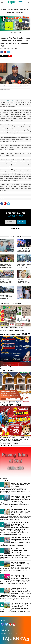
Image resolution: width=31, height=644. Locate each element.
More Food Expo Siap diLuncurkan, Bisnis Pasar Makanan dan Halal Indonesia (20, 577)
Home (2, 36)
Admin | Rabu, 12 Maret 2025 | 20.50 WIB (9, 49)
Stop (10, 56)
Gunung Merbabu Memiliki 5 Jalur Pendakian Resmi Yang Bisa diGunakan (20, 564)
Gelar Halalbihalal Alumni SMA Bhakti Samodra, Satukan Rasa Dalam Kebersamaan (6, 283)
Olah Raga (16, 36)
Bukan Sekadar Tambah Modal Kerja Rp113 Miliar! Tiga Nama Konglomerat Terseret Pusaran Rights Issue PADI (21, 499)
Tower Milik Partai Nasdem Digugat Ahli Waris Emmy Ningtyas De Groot (20, 551)
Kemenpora (6, 36)
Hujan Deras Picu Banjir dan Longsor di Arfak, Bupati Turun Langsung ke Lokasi (7, 266)
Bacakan (4, 56)
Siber (9, 633)
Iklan (20, 633)
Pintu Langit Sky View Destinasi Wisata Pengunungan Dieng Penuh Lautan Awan (21, 605)
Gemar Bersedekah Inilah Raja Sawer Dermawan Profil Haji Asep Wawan (20, 485)
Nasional (11, 36)
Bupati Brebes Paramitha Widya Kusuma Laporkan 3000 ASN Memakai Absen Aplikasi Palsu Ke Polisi (24, 283)
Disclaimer (14, 633)
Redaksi (4, 633)
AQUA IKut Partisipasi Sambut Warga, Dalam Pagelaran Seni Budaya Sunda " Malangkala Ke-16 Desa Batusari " (24, 252)
